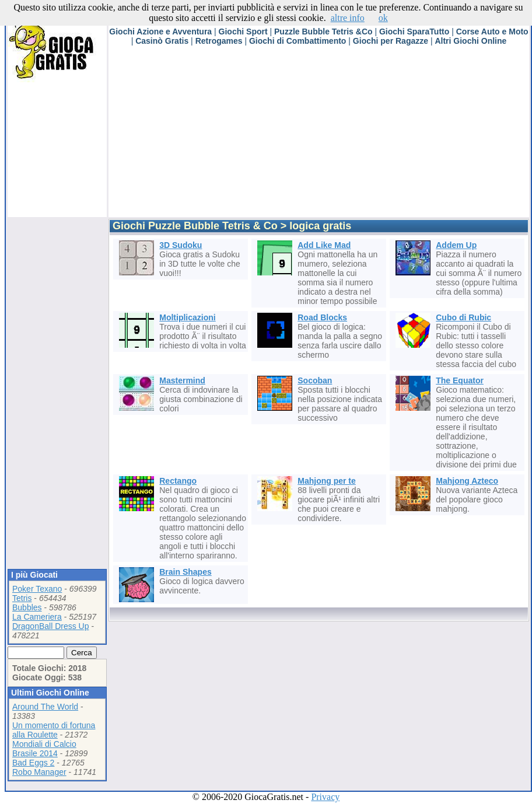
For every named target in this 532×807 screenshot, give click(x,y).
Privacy (325, 797)
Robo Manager (39, 772)
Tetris (22, 598)
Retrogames (219, 41)
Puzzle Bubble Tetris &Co (323, 32)
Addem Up (456, 245)
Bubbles (27, 607)
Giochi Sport (243, 32)
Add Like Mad (324, 245)
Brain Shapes (185, 572)
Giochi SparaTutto (414, 32)
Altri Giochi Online (470, 41)
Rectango (178, 481)
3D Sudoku (181, 245)
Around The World (45, 707)
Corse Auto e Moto (492, 32)
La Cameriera (37, 617)
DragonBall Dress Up (51, 626)
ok (383, 18)
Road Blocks (322, 317)
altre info (348, 18)
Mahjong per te (327, 481)
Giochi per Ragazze (391, 41)
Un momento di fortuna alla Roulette (54, 730)
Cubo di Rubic (463, 317)
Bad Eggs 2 (33, 763)
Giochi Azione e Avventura (160, 32)
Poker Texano (37, 589)
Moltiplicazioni (187, 317)
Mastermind (182, 380)
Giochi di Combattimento (297, 41)
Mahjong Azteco (467, 481)
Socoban (315, 380)
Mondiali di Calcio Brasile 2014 (44, 749)
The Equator (460, 380)
